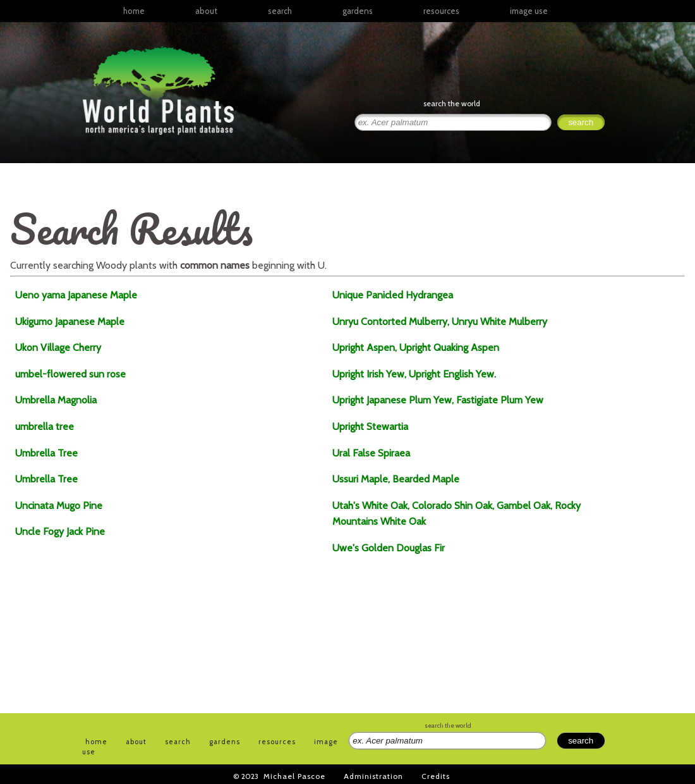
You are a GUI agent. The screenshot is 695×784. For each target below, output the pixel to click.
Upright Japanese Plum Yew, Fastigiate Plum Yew (438, 400)
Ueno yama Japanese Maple (76, 295)
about (206, 11)
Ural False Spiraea (371, 453)
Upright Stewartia (370, 426)
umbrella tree (45, 426)
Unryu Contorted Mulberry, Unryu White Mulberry (440, 322)
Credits (436, 776)
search (280, 11)
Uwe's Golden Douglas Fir (389, 548)
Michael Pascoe (294, 776)
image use (529, 11)
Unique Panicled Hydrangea (393, 295)
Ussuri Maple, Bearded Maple (396, 479)
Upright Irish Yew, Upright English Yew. (414, 374)
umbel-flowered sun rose (70, 374)
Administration (373, 776)
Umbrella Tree (46, 453)
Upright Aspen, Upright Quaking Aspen (416, 347)
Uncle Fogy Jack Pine (60, 531)
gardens (358, 11)
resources (277, 742)
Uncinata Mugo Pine (59, 505)
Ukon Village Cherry (58, 347)
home (134, 11)
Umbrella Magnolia (56, 400)
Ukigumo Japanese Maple (70, 322)
